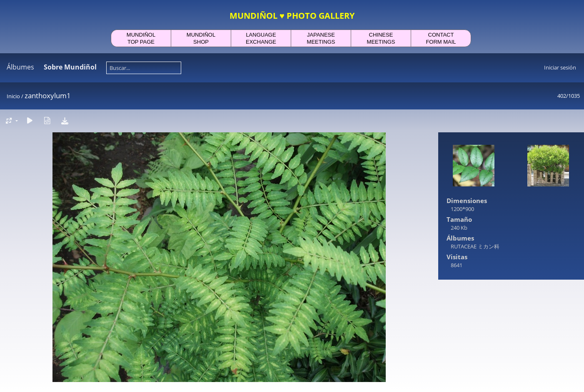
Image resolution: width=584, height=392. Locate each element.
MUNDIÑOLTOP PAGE (141, 38)
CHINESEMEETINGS (381, 38)
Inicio (13, 96)
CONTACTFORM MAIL (441, 38)
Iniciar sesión (560, 67)
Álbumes (20, 67)
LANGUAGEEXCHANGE (261, 38)
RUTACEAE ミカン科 (475, 246)
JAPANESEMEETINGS (321, 38)
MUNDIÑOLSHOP (201, 38)
